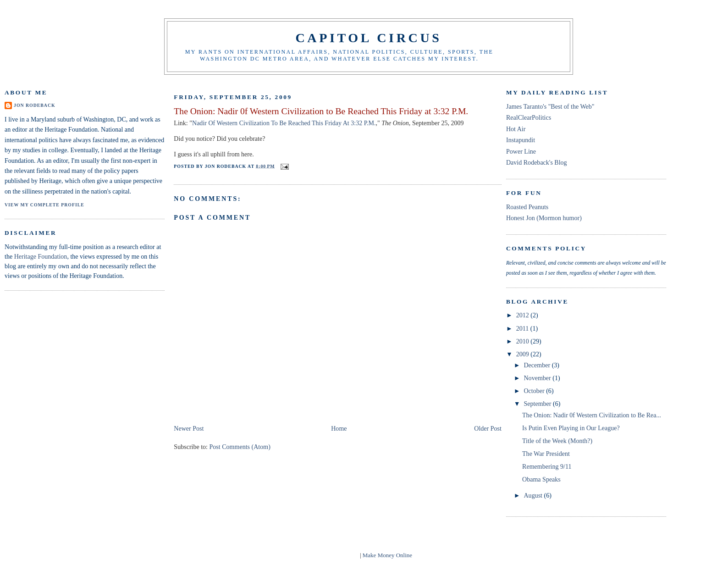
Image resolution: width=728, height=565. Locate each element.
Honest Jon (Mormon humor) (544, 218)
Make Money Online (387, 555)
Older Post (488, 428)
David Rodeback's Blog (537, 162)
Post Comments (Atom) (240, 447)
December (538, 365)
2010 (524, 341)
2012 (524, 315)
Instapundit (521, 140)
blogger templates (337, 555)
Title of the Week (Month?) (557, 441)
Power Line (521, 151)
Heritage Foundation (41, 256)
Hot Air (516, 129)
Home (339, 428)
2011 (523, 328)
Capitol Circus (368, 38)
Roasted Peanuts (527, 207)
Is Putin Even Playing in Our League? (571, 428)
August (534, 495)
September (538, 404)
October (535, 391)
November (538, 378)
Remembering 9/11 (547, 466)
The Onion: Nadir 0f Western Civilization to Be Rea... (592, 415)
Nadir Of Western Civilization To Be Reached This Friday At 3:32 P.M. (284, 123)
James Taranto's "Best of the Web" (550, 106)
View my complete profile (44, 205)
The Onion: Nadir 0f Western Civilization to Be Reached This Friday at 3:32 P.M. (321, 111)
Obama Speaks (541, 479)
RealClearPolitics (529, 117)
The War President (546, 454)
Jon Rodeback (35, 105)
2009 (524, 354)
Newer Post (189, 428)
